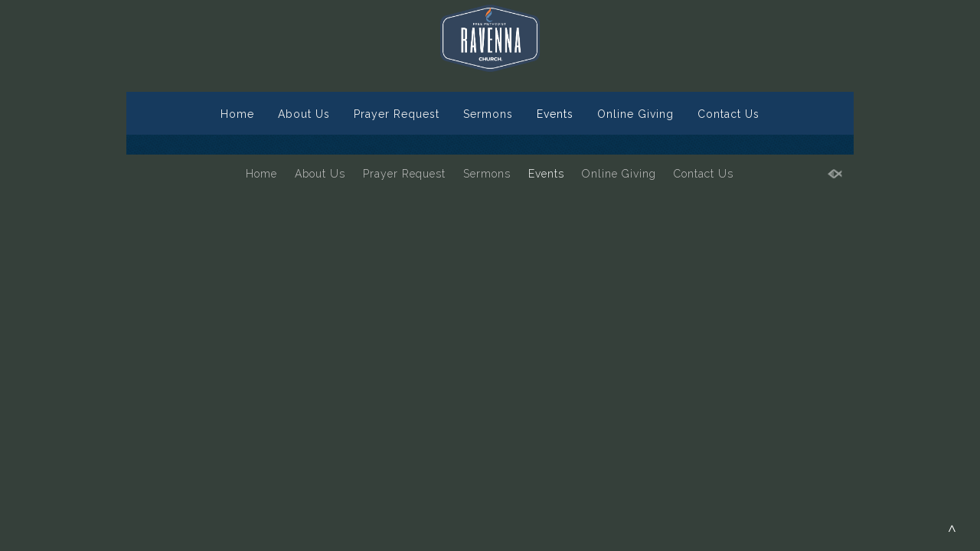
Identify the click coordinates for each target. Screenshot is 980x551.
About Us (304, 114)
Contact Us (728, 114)
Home (237, 114)
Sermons (488, 114)
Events (555, 114)
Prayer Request (397, 114)
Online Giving (635, 114)
